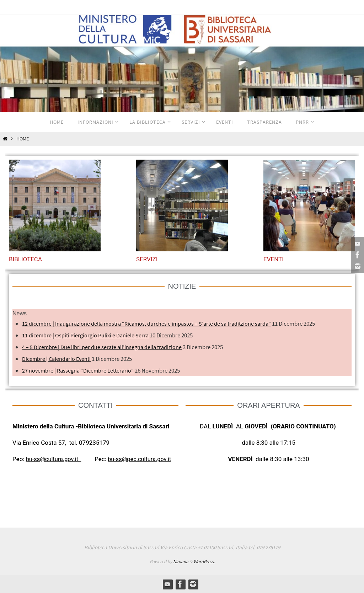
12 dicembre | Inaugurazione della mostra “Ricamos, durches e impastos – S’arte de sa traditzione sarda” (151, 324)
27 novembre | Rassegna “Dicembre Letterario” (80, 370)
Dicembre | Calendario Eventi (58, 359)
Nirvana (181, 562)
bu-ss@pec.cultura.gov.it (143, 459)
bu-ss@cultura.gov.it (55, 459)
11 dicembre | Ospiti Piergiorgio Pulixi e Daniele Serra (87, 335)
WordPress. (204, 562)
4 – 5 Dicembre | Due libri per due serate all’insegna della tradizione (104, 347)
